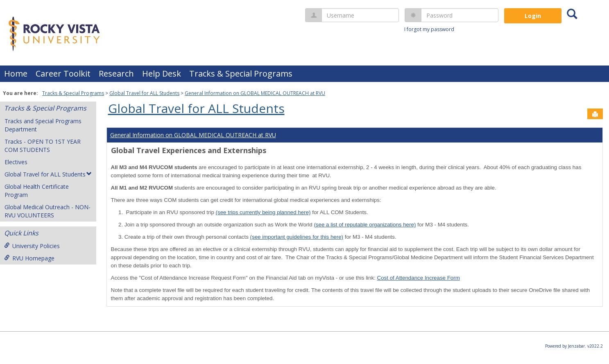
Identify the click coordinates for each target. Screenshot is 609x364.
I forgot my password (429, 29)
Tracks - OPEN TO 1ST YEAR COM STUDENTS (43, 146)
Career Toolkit (63, 73)
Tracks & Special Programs (241, 73)
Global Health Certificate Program (37, 191)
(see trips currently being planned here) (263, 212)
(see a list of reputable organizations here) (365, 225)
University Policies (32, 246)
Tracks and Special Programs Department (43, 125)
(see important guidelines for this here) (297, 237)
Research (116, 73)
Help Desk (162, 73)
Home (16, 73)
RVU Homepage (29, 258)
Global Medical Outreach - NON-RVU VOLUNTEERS (48, 211)
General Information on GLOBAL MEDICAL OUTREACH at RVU (255, 93)
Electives (16, 162)
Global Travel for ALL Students (144, 93)
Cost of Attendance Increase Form (419, 278)
